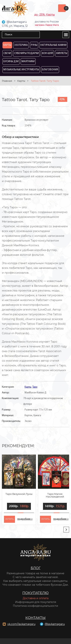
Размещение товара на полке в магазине (35, 573)
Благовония (50, 70)
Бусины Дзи (11, 61)
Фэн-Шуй (47, 53)
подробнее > (25, 519)
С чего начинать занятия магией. (35, 577)
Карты (7, 45)
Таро (35, 387)
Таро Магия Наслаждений (55, 495)
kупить (10, 519)
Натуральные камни (53, 45)
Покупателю (35, 593)
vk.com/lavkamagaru (21, 624)
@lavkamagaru (55, 624)
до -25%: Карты (44, 15)
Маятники (28, 61)
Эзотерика (21, 45)
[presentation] (66, 530)
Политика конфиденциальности (35, 606)
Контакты (35, 618)
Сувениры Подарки (26, 53)
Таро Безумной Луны (19, 494)
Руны (34, 45)
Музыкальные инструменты (21, 70)
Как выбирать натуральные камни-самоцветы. (36, 581)
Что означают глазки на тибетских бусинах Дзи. (35, 585)
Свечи (7, 53)
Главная (7, 81)
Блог (36, 568)
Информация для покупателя (36, 602)
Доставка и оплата (36, 598)
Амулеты (62, 53)
